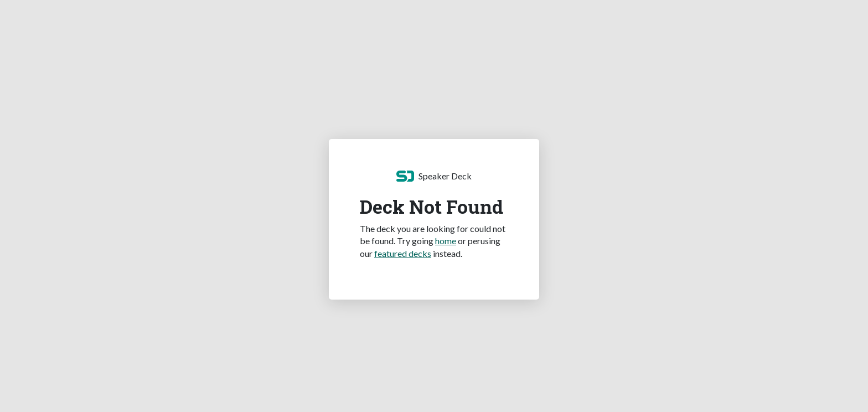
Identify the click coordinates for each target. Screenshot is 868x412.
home (446, 241)
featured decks (403, 253)
